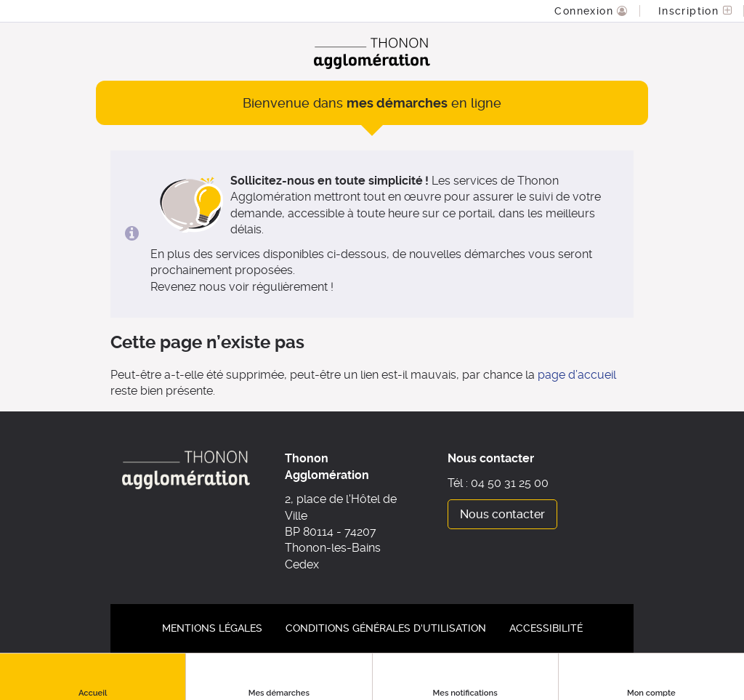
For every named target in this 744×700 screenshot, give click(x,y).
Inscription (691, 11)
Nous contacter (502, 514)
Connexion (586, 11)
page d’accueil (577, 375)
